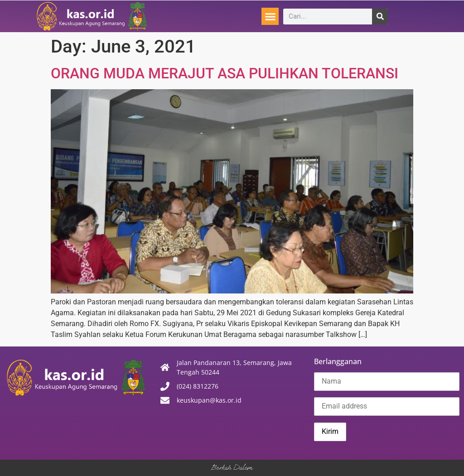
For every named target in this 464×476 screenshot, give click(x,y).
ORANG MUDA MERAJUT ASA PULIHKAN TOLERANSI (225, 73)
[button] (270, 16)
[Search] (380, 17)
